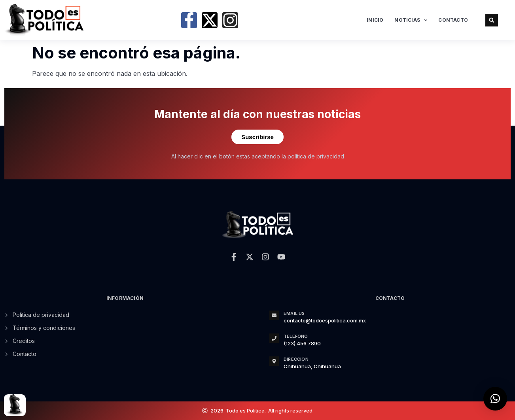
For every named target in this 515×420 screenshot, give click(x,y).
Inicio (375, 20)
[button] (492, 20)
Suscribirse (257, 137)
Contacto (453, 20)
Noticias (411, 20)
